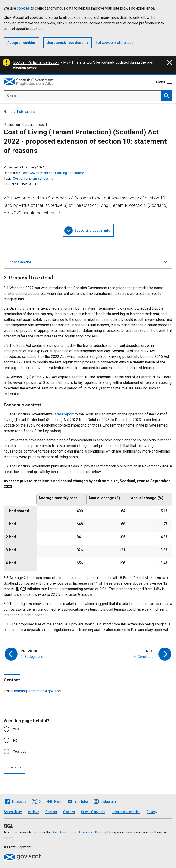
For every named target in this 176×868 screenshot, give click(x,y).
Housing (47, 178)
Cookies (69, 812)
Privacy (152, 812)
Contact (51, 812)
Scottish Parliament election (36, 62)
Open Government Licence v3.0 (74, 832)
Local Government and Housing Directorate (53, 173)
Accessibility (13, 812)
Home (8, 112)
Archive (34, 812)
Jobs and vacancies (126, 812)
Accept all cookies (22, 43)
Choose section (87, 261)
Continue (14, 767)
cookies (23, 8)
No (15, 740)
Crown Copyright (93, 812)
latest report (64, 414)
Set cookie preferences (115, 43)
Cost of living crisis (26, 178)
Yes (16, 729)
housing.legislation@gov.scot (38, 691)
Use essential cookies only (67, 43)
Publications (26, 112)
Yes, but (19, 751)
